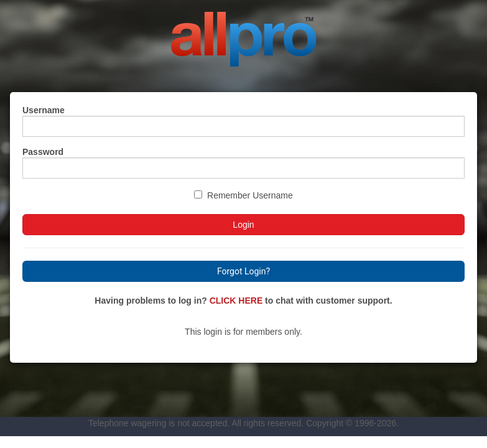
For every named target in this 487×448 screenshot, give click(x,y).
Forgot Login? (243, 271)
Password (43, 152)
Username (44, 110)
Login (243, 225)
